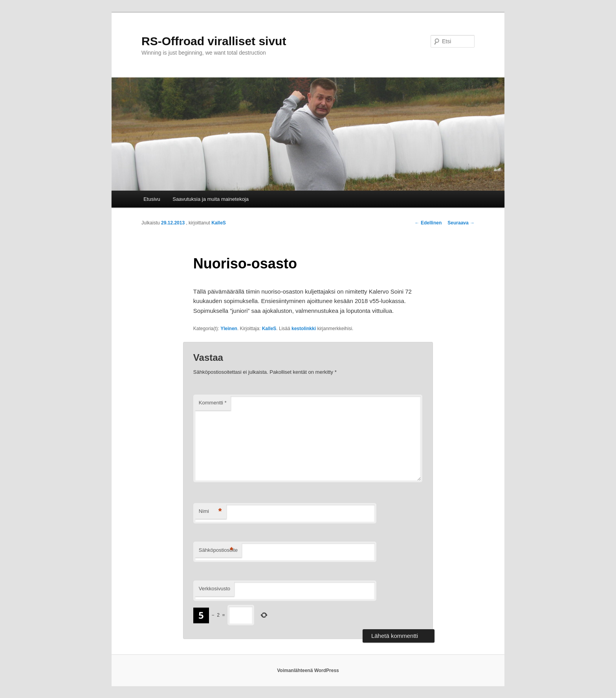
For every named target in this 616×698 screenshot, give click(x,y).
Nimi (210, 512)
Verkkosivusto (214, 589)
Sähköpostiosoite (218, 550)
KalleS (219, 223)
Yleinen (229, 329)
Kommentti (213, 403)
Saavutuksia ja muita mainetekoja (211, 199)
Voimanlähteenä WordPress (308, 670)
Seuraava (461, 223)
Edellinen (428, 223)
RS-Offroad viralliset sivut (214, 41)
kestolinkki (304, 329)
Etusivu (152, 199)
